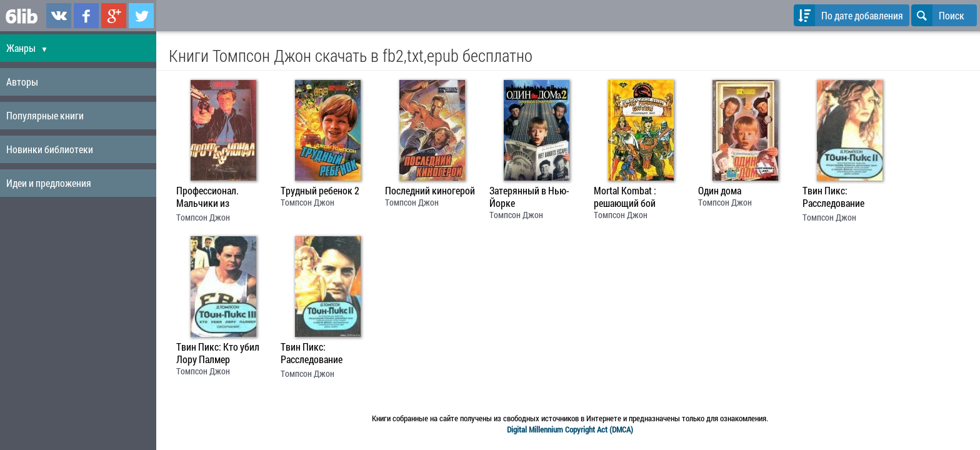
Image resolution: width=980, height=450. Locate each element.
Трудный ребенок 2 (320, 191)
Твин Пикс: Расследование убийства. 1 (312, 354)
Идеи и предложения (49, 183)
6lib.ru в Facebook (86, 16)
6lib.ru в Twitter (141, 16)
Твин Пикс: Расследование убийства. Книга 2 (839, 198)
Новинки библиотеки (50, 149)
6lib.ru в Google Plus (114, 16)
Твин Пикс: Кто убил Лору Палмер (218, 353)
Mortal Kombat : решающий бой (625, 197)
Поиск (938, 15)
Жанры (27, 48)
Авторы (22, 82)
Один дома (720, 191)
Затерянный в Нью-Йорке (529, 197)
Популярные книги (45, 115)
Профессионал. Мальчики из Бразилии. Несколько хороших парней (221, 198)
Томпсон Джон (203, 217)
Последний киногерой (430, 191)
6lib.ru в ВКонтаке (59, 16)
